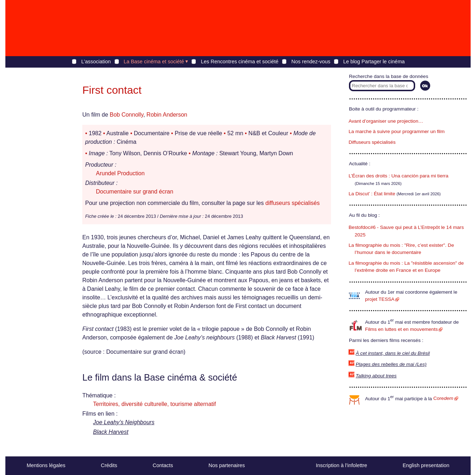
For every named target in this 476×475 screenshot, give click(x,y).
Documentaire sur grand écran (135, 192)
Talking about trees (376, 376)
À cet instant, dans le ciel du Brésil (393, 353)
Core (443, 398)
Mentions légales (46, 465)
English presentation (426, 465)
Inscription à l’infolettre (342, 465)
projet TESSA (380, 299)
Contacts (163, 465)
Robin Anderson (167, 115)
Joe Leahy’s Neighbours (124, 422)
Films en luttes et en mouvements (401, 329)
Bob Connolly (126, 115)
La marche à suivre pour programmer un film (397, 131)
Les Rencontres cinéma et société (240, 62)
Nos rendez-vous (311, 62)
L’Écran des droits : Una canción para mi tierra (399, 176)
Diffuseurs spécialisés (372, 142)
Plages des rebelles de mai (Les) (391, 364)
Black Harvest (111, 432)
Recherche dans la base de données (388, 76)
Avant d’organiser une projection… (386, 121)
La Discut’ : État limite (372, 194)
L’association (96, 62)
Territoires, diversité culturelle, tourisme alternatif (154, 404)
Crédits (109, 465)
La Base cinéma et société (154, 62)
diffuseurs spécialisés (292, 203)
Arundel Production (120, 173)
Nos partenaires (227, 465)
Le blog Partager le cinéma (374, 62)
